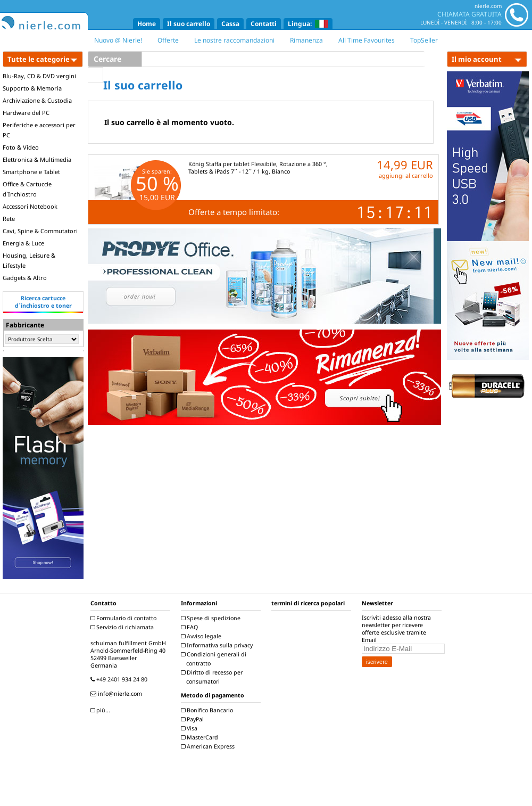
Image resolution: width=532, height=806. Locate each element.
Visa (190, 728)
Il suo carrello (189, 24)
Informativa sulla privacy (218, 645)
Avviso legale (202, 636)
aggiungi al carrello (406, 175)
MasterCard (201, 737)
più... (102, 710)
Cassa (230, 24)
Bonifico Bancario (208, 710)
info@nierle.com (118, 694)
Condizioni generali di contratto (215, 659)
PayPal (194, 719)
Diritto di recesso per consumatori (213, 677)
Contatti (264, 24)
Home (147, 24)
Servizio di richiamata (123, 627)
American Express (209, 746)
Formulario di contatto (125, 618)
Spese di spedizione (212, 618)
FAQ (191, 627)
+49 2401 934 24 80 (120, 679)
